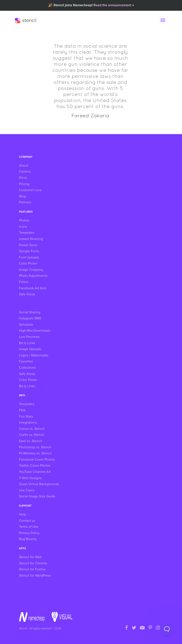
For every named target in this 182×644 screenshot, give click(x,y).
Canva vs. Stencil (32, 429)
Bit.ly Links (27, 343)
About (24, 166)
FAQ (22, 410)
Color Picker (28, 263)
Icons (23, 227)
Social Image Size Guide (37, 496)
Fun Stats (26, 416)
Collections (27, 368)
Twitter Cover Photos (35, 466)
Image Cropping (31, 270)
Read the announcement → (114, 5)
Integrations (28, 423)
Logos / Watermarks (34, 355)
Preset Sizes (28, 245)
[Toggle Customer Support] (167, 629)
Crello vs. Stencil (32, 435)
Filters (24, 282)
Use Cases (27, 490)
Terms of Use (29, 527)
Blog (22, 196)
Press (23, 178)
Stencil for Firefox (32, 569)
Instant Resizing (31, 239)
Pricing (24, 184)
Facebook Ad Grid (33, 288)
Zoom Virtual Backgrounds (39, 484)
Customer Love (30, 190)
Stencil (26, 20)
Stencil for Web (30, 557)
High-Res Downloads (35, 331)
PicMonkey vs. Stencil (35, 453)
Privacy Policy (29, 533)
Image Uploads (30, 349)
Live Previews (29, 337)
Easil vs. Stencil (30, 441)
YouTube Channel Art (35, 472)
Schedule (26, 325)
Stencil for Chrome (33, 563)
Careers (25, 172)
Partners (25, 202)
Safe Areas (27, 294)
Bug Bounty (28, 539)
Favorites (26, 361)
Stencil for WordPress (35, 576)
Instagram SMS (30, 318)
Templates (27, 233)
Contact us (27, 521)
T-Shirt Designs (30, 478)
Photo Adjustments (33, 276)
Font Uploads (29, 257)
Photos (24, 220)
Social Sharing (30, 312)
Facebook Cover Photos (37, 460)
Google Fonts (29, 251)
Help (23, 514)
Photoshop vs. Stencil (35, 447)
